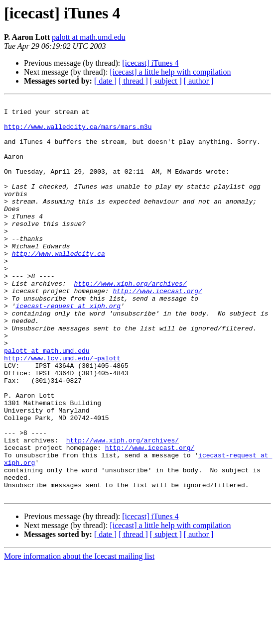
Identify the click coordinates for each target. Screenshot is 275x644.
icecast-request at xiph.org (68, 347)
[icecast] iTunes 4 (150, 63)
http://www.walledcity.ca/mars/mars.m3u (78, 132)
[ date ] (105, 81)
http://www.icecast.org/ (157, 329)
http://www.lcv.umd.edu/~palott (62, 410)
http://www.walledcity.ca (59, 285)
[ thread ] (133, 81)
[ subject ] (166, 81)
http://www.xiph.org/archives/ (130, 321)
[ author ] (199, 81)
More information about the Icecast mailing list (79, 635)
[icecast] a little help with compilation (170, 72)
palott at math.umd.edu (89, 37)
